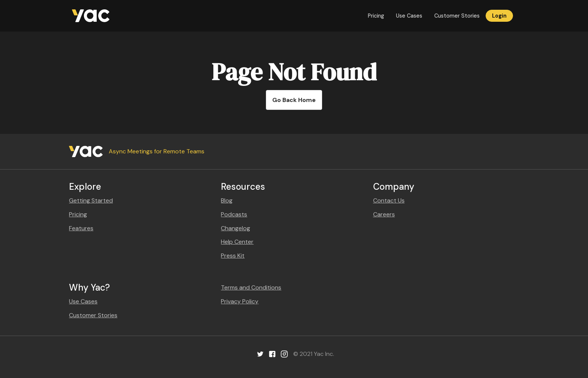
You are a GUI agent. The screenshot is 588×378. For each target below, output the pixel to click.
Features (81, 228)
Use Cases (409, 16)
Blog (227, 200)
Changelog (235, 228)
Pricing (376, 16)
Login (499, 16)
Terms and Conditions (251, 287)
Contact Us (389, 200)
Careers (384, 214)
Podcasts (234, 214)
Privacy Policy (240, 301)
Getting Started (91, 200)
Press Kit (233, 256)
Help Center (237, 242)
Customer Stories (457, 16)
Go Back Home (294, 100)
